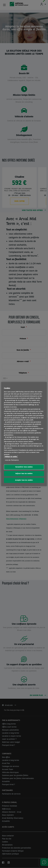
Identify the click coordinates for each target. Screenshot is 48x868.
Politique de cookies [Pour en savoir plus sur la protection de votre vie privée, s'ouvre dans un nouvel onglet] (11, 457)
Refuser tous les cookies (24, 474)
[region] (24, 434)
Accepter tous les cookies (24, 480)
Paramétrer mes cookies (24, 467)
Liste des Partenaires (12, 460)
